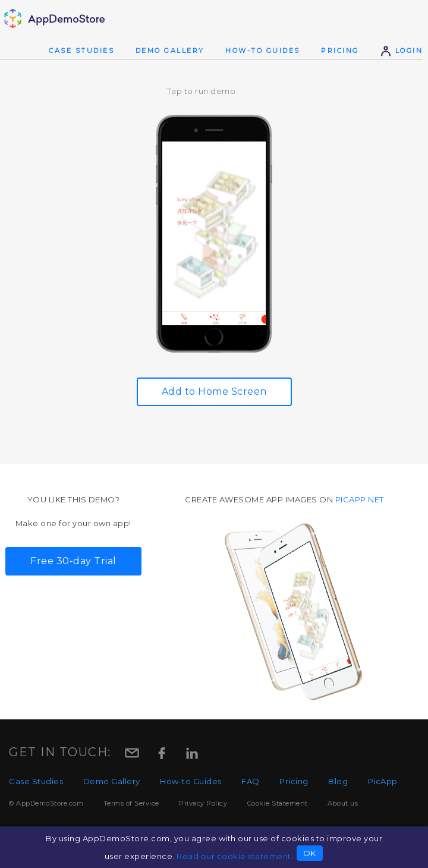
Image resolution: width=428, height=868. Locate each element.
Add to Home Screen (214, 391)
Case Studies (81, 51)
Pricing (340, 51)
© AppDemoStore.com (46, 803)
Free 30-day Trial (73, 561)
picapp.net (360, 499)
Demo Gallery (170, 51)
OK (310, 853)
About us (343, 803)
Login (401, 51)
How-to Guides (263, 51)
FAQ (251, 781)
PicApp (383, 781)
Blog (338, 781)
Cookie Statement (278, 803)
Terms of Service (131, 803)
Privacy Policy (203, 803)
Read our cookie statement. (235, 856)
